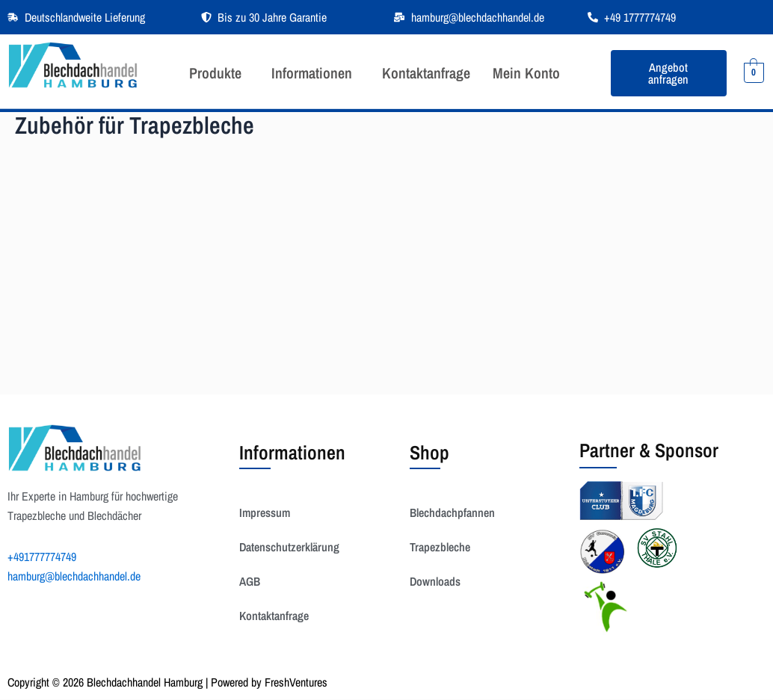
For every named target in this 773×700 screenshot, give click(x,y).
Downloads (435, 581)
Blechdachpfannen (452, 512)
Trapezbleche (440, 547)
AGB (250, 581)
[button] (219, 73)
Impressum (265, 512)
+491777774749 (42, 557)
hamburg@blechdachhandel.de (74, 576)
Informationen (312, 73)
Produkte (215, 73)
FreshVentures (296, 682)
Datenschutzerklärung (289, 547)
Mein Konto (526, 73)
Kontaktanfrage (426, 73)
